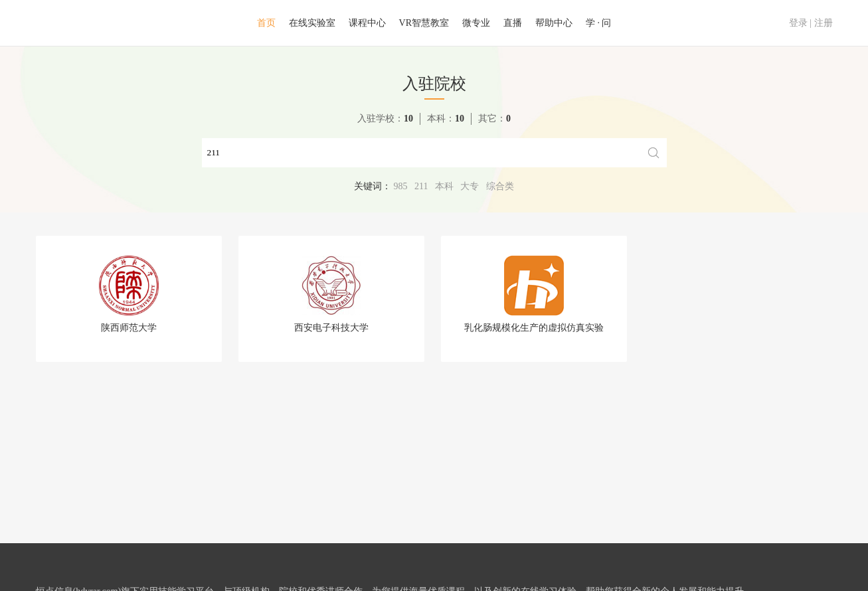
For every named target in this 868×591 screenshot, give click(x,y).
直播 (513, 23)
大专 (470, 186)
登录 (798, 23)
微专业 (476, 23)
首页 (266, 23)
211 (421, 186)
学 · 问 (599, 23)
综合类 (500, 186)
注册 (824, 23)
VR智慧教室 (424, 23)
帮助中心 (554, 23)
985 (401, 186)
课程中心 (367, 23)
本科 (444, 186)
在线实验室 (312, 23)
